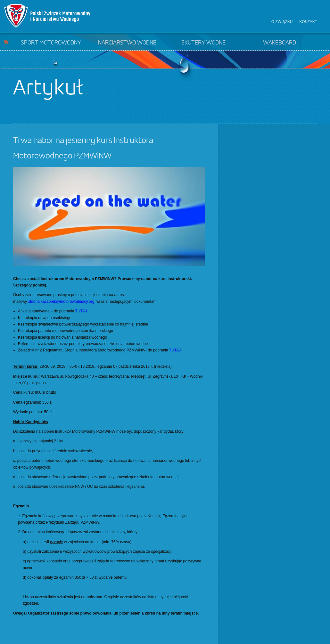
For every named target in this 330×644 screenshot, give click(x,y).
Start (6, 42)
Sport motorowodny (51, 43)
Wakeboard (280, 43)
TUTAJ (81, 311)
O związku (282, 22)
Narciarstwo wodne (127, 43)
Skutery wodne (203, 43)
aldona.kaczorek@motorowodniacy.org (61, 302)
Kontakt (308, 22)
